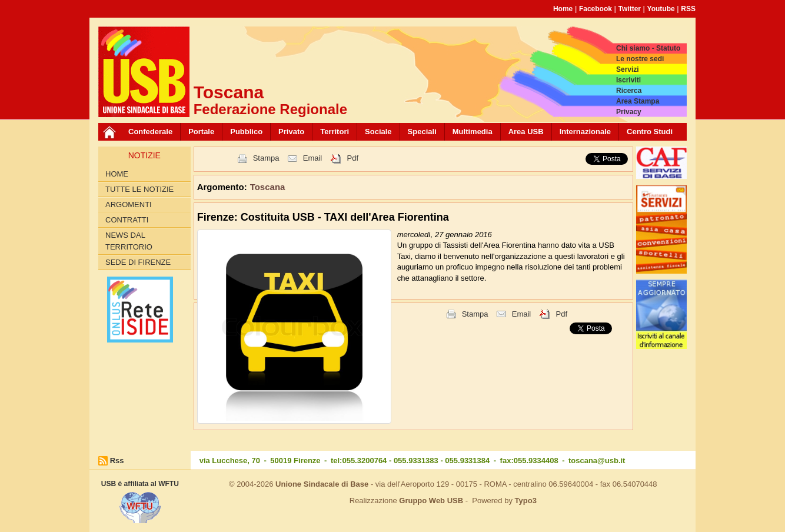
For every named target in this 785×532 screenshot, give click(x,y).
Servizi (628, 69)
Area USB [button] (526, 132)
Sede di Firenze (138, 262)
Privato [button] (291, 132)
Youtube (661, 9)
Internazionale (585, 132)
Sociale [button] (378, 132)
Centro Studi (650, 132)
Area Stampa (638, 101)
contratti (127, 220)
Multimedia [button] (473, 132)
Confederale (150, 132)
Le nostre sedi (640, 59)
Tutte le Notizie (139, 189)
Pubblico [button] (246, 132)
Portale (201, 132)
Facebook (596, 9)
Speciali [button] (422, 132)
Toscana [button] (268, 187)
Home (563, 9)
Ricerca (629, 91)
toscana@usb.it (597, 460)
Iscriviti (628, 80)
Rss (117, 460)
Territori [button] (335, 132)
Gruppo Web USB (431, 501)
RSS (688, 9)
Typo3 (526, 501)
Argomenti (129, 205)
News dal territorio (129, 241)
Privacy (629, 112)
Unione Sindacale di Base (322, 484)
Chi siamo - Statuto (648, 48)
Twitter (630, 9)
